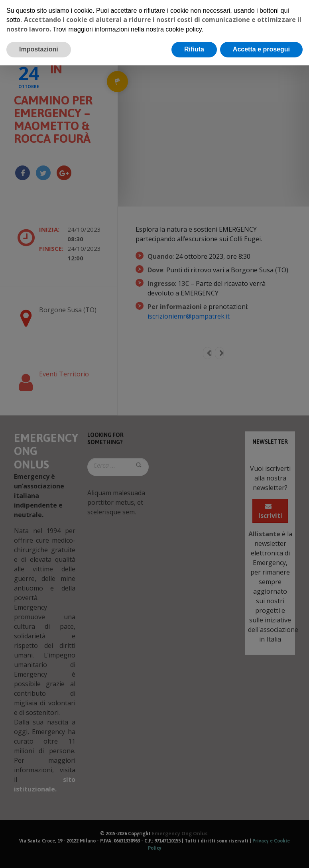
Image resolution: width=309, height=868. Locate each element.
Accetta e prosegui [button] (261, 49)
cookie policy (183, 29)
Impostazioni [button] (39, 49)
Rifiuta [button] (194, 49)
